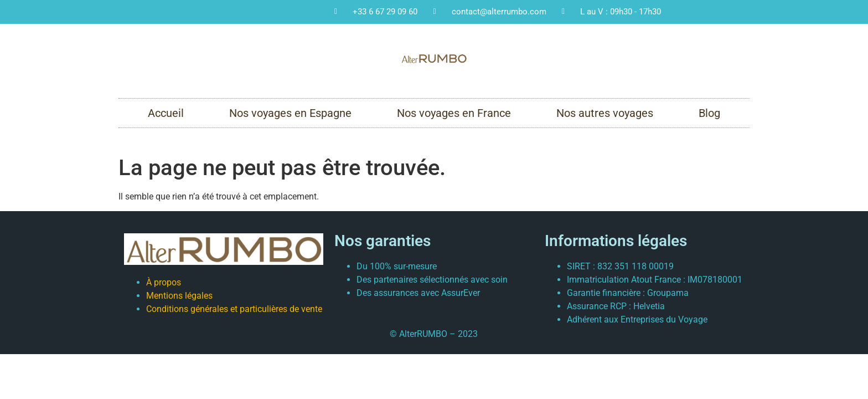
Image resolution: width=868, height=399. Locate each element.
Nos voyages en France (454, 113)
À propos (164, 282)
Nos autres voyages (605, 113)
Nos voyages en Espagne (290, 113)
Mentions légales (179, 296)
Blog (709, 113)
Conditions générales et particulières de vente (234, 309)
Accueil (166, 113)
